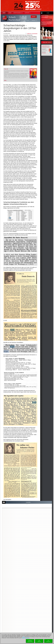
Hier (24, 637)
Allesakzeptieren (48, 641)
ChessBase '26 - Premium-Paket (46, 47)
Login (48, 13)
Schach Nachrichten (14, 19)
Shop (4, 13)
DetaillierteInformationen (30, 641)
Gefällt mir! (29, 34)
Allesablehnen (39, 641)
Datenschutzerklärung (26, 638)
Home (10, 13)
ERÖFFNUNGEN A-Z (18, 13)
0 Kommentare (35, 34)
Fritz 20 (6, 69)
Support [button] (28, 13)
